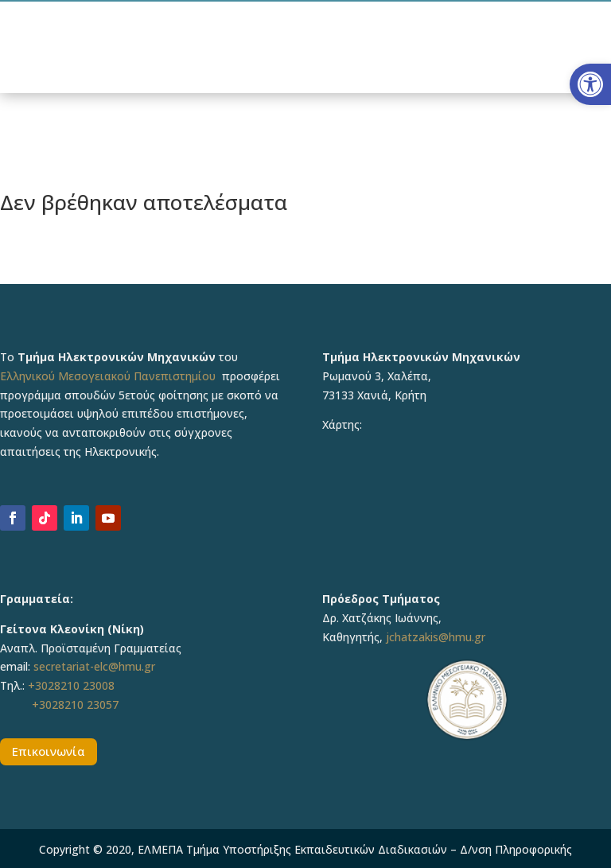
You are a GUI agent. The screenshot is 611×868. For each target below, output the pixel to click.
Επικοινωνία (49, 751)
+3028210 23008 (71, 685)
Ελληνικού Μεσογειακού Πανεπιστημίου (108, 376)
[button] (590, 84)
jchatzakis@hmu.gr (436, 637)
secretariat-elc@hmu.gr (94, 666)
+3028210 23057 (75, 705)
